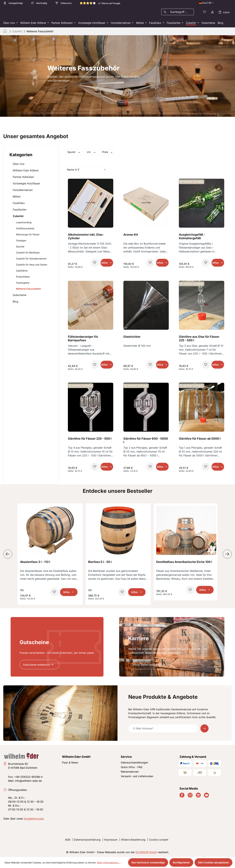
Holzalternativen (23, 191)
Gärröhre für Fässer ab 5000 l (200, 440)
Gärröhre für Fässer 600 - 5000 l (146, 441)
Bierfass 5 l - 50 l (100, 563)
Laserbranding (24, 223)
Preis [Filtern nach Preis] (107, 153)
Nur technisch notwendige (148, 862)
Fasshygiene (23, 284)
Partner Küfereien (23, 178)
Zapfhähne (22, 272)
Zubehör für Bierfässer (28, 253)
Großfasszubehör (25, 229)
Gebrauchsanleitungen (134, 762)
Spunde (20, 247)
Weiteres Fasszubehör (29, 290)
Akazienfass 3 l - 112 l (35, 563)
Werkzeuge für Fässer (28, 235)
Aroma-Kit (131, 236)
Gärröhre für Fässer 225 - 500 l (90, 440)
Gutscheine (20, 296)
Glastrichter (132, 338)
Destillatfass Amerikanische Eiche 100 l (184, 563)
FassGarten (20, 211)
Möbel (17, 197)
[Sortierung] (86, 171)
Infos (105, 264)
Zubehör (18, 217)
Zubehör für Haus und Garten (32, 266)
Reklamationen (130, 772)
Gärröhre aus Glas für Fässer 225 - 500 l (199, 339)
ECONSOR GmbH (146, 852)
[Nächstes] (227, 555)
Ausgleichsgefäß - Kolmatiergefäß (192, 237)
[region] (117, 555)
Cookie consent (159, 840)
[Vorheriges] (8, 555)
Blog (16, 302)
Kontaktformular (34, 819)
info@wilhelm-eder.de (28, 781)
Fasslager (21, 241)
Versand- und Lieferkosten (137, 776)
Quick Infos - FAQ (132, 767)
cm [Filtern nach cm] (91, 153)
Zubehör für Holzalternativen (31, 260)
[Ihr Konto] (212, 12)
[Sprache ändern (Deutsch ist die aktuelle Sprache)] (206, 3)
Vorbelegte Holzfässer (26, 184)
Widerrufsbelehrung (133, 840)
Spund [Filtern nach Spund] (74, 153)
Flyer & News (70, 762)
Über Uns (19, 165)
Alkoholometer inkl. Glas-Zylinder (86, 237)
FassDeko (19, 204)
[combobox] (181, 12)
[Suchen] (165, 12)
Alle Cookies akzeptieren (213, 862)
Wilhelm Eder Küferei (26, 171)
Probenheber (23, 278)
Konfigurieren (181, 862)
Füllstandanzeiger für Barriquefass (83, 339)
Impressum (111, 840)
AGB (68, 840)
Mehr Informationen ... (109, 863)
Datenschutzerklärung (87, 840)
